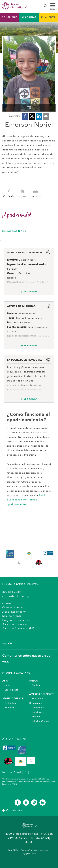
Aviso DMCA (13, 850)
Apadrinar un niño (14, 612)
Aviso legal (44, 850)
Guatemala (36, 708)
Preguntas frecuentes (16, 620)
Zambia (34, 685)
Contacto (8, 603)
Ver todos (31, 292)
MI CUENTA (48, 17)
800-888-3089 (11, 592)
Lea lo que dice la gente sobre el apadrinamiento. (27, 500)
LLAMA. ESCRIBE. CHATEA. (21, 585)
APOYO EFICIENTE (15, 739)
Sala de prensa (12, 616)
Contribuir (10, 17)
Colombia (9, 703)
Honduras (36, 712)
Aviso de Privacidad (15, 624)
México (34, 717)
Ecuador (8, 708)
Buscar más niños (14, 231)
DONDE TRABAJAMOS (18, 673)
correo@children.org (16, 596)
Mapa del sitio (14, 811)
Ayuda (7, 643)
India (6, 685)
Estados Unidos (39, 721)
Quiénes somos (13, 608)
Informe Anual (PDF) (16, 773)
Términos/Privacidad (29, 850)
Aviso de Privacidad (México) (21, 629)
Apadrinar (29, 17)
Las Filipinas (10, 690)
